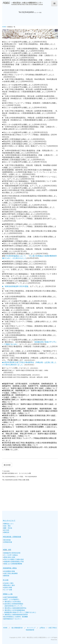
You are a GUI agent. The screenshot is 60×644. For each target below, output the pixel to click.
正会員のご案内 (8, 583)
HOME (5, 628)
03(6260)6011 (9, 480)
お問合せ (42, 628)
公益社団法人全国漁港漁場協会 (13, 604)
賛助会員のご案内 (9, 585)
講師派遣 (6, 576)
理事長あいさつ (9, 524)
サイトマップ (32, 628)
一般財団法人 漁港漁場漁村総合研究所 (16, 615)
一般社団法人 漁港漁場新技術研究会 (15, 608)
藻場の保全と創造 (9, 557)
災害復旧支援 (8, 542)
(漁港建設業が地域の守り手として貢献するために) (20, 612)
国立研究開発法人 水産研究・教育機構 (16, 617)
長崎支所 (6, 532)
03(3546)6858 (28, 12)
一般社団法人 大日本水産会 (12, 602)
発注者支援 (7, 540)
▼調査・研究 (7, 550)
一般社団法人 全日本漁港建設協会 (14, 610)
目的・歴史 (7, 526)
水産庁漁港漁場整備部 (11, 597)
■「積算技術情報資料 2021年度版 (15, 286)
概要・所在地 (8, 528)
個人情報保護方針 (16, 628)
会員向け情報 (8, 588)
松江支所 (6, 530)
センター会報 (8, 590)
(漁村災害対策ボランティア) (13, 606)
